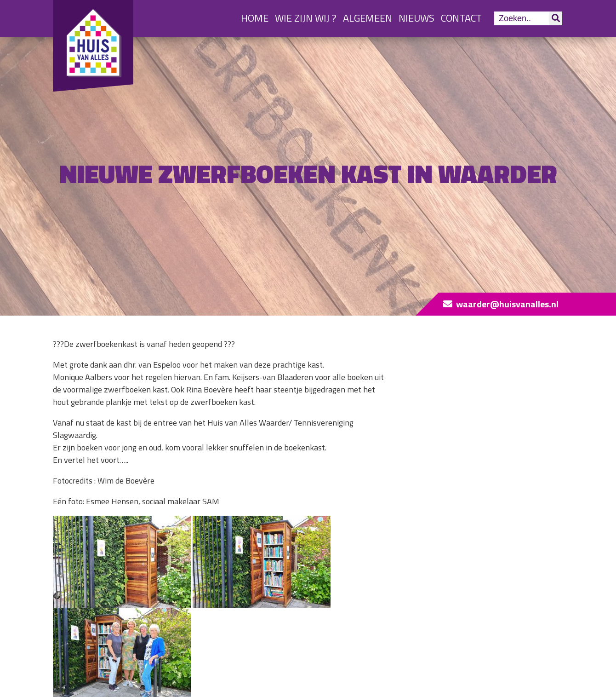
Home (255, 18)
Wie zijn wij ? (306, 18)
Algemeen (368, 18)
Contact (461, 18)
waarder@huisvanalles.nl (507, 304)
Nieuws (416, 18)
